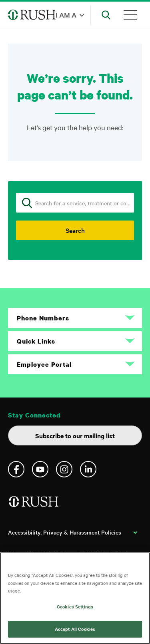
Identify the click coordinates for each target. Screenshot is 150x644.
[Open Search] (106, 15)
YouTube (40, 469)
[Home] (34, 505)
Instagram (64, 469)
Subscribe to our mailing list (75, 435)
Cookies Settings (75, 606)
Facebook (16, 469)
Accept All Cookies (75, 629)
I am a (66, 15)
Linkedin (88, 469)
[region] (75, 598)
